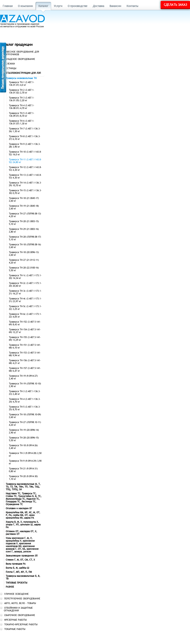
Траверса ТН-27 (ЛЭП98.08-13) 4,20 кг (25, 215)
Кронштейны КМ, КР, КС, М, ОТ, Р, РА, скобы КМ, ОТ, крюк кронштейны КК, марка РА (23, 515)
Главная (8, 6)
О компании (25, 6)
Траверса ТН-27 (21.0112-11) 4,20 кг (24, 261)
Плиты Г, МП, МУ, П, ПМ (19, 572)
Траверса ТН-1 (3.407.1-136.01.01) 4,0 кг (22, 84)
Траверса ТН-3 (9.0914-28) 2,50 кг (25, 455)
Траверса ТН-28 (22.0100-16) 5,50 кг (24, 269)
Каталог (43, 6)
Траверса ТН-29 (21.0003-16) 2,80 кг (24, 230)
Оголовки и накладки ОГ (19, 508)
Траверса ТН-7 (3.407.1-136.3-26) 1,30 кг (25, 130)
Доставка (98, 6)
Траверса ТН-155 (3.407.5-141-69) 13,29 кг (25, 339)
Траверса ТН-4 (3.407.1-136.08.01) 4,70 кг (22, 107)
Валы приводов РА (16, 564)
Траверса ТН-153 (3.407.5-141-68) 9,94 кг (25, 354)
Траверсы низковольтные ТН (21, 78)
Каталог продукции (16, 45)
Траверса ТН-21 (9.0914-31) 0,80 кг (23, 470)
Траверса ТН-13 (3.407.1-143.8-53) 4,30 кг (25, 176)
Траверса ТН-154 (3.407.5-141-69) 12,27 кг (25, 331)
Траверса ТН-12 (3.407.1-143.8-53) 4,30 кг (25, 169)
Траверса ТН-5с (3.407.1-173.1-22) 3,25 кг (25, 308)
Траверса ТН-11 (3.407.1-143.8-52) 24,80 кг (25, 161)
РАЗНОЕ (10, 587)
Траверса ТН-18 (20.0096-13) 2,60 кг (24, 254)
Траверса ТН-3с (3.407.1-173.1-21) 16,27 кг (25, 292)
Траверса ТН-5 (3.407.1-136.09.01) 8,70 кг (22, 115)
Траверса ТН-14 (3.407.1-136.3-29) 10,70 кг (25, 184)
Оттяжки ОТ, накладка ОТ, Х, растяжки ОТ (21, 533)
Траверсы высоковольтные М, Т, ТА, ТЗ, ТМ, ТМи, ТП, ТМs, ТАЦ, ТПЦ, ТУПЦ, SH (23, 487)
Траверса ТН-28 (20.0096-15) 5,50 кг (24, 439)
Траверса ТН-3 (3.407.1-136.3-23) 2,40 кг (25, 393)
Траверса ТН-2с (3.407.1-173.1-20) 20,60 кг (25, 285)
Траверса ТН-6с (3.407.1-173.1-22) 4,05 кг (25, 315)
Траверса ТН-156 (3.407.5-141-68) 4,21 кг (25, 362)
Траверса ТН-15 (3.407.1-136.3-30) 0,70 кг (25, 192)
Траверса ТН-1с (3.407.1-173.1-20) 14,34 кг (25, 277)
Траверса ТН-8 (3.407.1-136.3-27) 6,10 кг (25, 138)
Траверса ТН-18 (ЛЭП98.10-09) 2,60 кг (25, 416)
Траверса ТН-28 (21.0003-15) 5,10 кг (24, 223)
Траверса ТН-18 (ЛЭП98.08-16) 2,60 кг (25, 246)
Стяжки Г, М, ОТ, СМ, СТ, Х (20, 560)
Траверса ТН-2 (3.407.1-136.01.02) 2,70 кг (22, 91)
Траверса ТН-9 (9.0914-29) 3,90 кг (25, 462)
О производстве (78, 6)
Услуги (58, 6)
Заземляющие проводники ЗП (22, 556)
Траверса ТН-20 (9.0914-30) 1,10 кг (23, 478)
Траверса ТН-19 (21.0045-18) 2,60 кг (24, 207)
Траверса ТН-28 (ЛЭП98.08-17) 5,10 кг (25, 238)
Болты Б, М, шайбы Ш (17, 568)
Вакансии (115, 6)
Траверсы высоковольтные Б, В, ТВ (23, 577)
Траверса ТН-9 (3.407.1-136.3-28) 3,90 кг (25, 145)
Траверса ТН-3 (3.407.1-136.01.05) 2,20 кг (22, 99)
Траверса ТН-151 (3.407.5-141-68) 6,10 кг (25, 346)
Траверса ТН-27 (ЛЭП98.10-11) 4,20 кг (25, 424)
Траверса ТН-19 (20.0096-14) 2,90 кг (24, 431)
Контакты (132, 6)
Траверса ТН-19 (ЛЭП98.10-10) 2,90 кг (25, 385)
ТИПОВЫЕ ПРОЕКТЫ (16, 583)
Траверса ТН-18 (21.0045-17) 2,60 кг (24, 200)
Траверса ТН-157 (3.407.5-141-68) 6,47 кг (25, 370)
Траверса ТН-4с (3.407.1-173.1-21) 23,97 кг (25, 300)
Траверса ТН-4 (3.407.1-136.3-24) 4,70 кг (25, 400)
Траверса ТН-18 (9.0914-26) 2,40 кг (23, 447)
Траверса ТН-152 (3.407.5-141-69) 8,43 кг (25, 323)
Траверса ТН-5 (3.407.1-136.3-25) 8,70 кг (25, 408)
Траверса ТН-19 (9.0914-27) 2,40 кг (23, 377)
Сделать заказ (175, 5)
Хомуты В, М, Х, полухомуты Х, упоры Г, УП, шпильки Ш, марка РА (23, 525)
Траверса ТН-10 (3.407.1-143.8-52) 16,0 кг (25, 153)
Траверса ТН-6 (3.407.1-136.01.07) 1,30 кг (22, 122)
